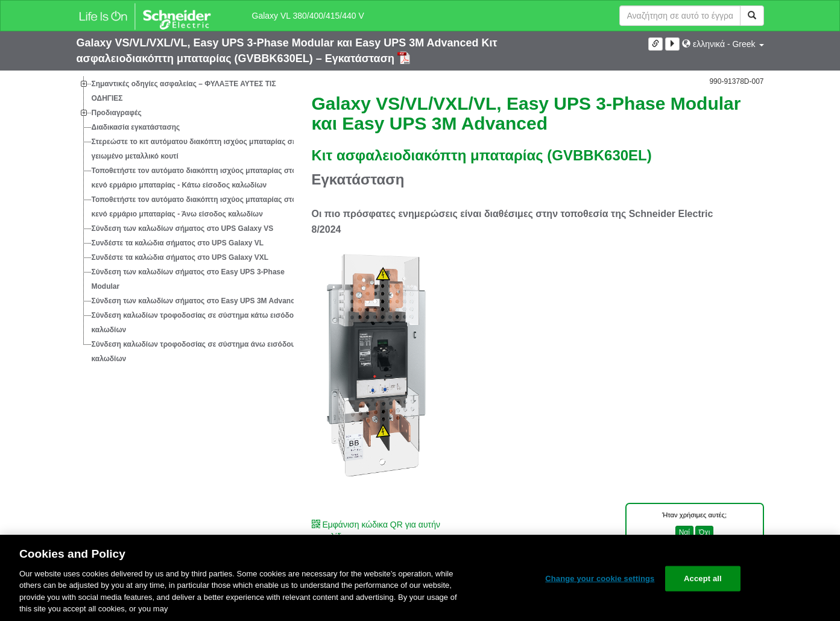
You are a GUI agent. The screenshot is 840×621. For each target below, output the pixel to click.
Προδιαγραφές (117, 113)
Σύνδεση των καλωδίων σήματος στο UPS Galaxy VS (183, 229)
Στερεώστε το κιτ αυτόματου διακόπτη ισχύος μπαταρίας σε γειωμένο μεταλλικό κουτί (194, 149)
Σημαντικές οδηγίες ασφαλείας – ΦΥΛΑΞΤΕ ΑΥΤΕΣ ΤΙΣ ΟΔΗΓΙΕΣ (184, 91)
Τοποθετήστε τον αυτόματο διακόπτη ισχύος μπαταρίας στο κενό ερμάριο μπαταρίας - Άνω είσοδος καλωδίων (194, 207)
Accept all (703, 578)
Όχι (704, 532)
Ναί (684, 532)
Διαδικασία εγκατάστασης (136, 127)
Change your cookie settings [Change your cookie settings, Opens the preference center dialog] (600, 578)
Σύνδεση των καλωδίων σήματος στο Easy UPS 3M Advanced (197, 301)
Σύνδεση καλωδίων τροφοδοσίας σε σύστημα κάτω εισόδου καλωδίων (195, 323)
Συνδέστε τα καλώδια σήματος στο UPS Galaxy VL (178, 243)
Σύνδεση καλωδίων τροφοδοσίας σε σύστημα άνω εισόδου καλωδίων (194, 351)
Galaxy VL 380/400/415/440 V (308, 16)
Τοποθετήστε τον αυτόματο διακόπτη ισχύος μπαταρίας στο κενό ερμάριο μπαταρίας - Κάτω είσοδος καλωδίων (194, 178)
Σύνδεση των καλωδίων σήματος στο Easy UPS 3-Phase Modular (188, 279)
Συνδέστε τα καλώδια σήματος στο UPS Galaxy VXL (180, 257)
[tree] (185, 221)
